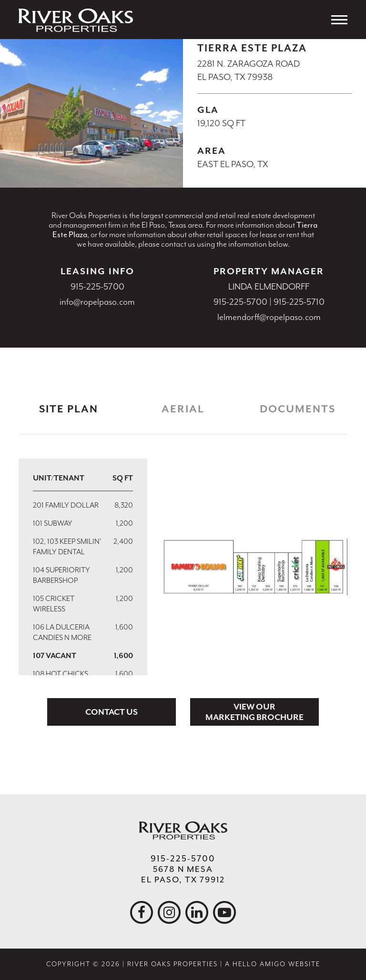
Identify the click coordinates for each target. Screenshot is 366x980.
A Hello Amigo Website (273, 964)
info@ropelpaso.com (97, 302)
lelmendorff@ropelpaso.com (269, 317)
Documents (298, 409)
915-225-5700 (97, 287)
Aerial (183, 409)
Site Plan (69, 409)
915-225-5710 (299, 302)
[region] (83, 567)
